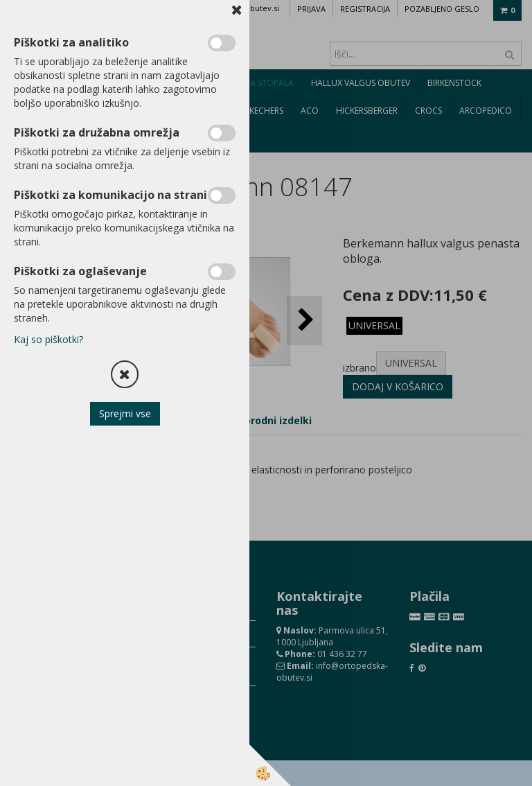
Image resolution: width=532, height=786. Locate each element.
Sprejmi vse (125, 413)
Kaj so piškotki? (48, 339)
